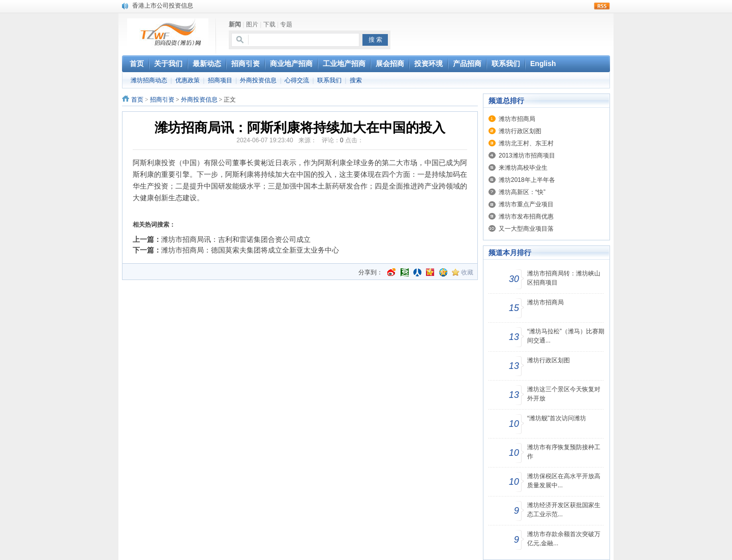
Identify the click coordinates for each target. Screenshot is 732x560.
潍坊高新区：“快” (522, 192)
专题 (286, 24)
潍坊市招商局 (517, 119)
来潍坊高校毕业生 (523, 168)
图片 (252, 24)
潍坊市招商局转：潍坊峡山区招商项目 (564, 278)
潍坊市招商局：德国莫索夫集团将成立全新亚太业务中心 (250, 250)
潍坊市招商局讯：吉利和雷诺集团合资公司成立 (236, 239)
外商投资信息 (258, 80)
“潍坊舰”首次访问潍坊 (557, 418)
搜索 (356, 80)
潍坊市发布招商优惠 (526, 216)
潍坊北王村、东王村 (526, 143)
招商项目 (220, 80)
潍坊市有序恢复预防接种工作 (564, 452)
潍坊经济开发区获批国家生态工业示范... (564, 510)
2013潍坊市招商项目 (527, 155)
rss (602, 6)
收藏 (467, 272)
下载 (269, 24)
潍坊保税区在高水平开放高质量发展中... (564, 481)
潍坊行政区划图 (520, 131)
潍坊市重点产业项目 (526, 204)
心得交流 (297, 80)
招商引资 (162, 100)
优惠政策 (188, 80)
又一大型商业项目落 (526, 229)
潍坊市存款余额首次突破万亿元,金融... (564, 539)
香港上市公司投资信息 (163, 6)
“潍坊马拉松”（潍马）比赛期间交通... (566, 336)
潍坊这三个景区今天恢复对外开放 (564, 394)
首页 (137, 100)
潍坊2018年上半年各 (527, 180)
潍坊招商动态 (149, 80)
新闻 (235, 24)
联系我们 (329, 80)
